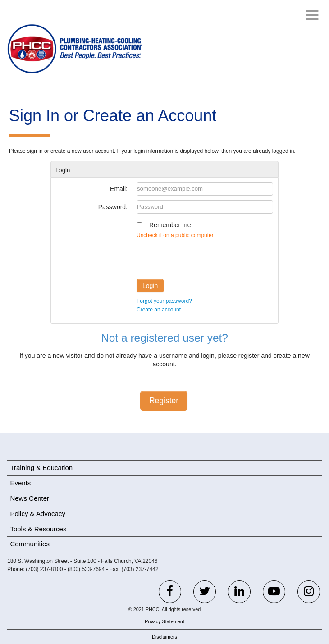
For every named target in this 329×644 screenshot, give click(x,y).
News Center (30, 498)
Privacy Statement (164, 621)
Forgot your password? (164, 301)
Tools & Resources (38, 529)
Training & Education (41, 468)
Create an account (159, 310)
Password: (113, 207)
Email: (119, 189)
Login (150, 286)
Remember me (170, 225)
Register (164, 401)
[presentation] (205, 257)
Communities (30, 544)
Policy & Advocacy (38, 514)
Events (20, 483)
